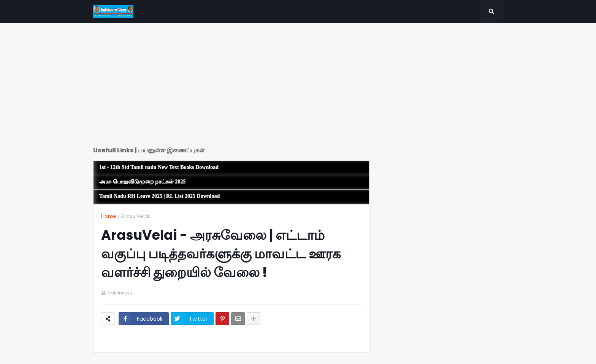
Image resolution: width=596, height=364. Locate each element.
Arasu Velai (135, 216)
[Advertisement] (231, 87)
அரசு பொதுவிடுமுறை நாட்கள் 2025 (143, 182)
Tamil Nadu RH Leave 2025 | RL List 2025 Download (159, 196)
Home (109, 216)
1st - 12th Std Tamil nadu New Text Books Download (159, 167)
